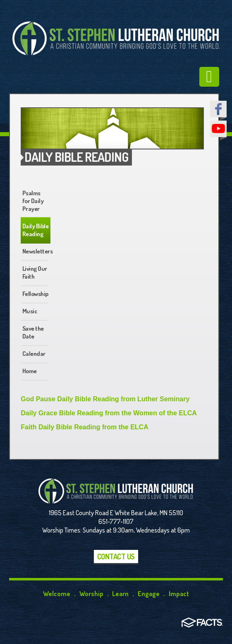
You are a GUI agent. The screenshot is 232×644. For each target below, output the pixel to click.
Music (30, 311)
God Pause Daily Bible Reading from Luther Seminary (105, 399)
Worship (91, 594)
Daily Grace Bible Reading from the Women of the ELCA (109, 413)
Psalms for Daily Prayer (33, 201)
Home (30, 371)
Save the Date (33, 332)
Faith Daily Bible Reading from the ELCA (84, 427)
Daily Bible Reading (36, 230)
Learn (120, 594)
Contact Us (116, 556)
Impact (179, 594)
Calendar (34, 354)
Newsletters (36, 251)
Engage (149, 594)
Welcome (57, 594)
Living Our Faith (35, 272)
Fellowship (35, 294)
